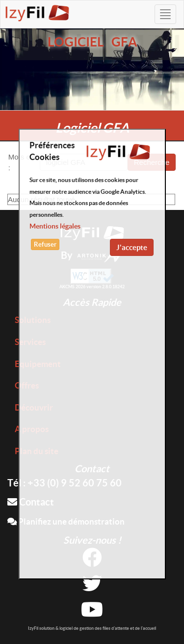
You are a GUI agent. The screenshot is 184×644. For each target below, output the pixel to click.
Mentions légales (55, 226)
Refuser (45, 244)
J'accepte (132, 247)
